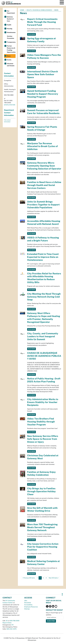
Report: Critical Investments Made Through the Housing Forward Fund (42, 22)
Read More (31, 34)
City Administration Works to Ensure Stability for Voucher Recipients (43, 402)
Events (9, 60)
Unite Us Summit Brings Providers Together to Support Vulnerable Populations (43, 205)
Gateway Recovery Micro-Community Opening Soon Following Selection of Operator (44, 166)
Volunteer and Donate (11, 65)
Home (22, 10)
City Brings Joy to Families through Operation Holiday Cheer (41, 491)
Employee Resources (31, 607)
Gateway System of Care (10, 19)
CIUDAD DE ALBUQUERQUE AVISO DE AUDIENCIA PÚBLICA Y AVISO (44, 356)
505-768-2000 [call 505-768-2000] (15, 621)
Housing (10, 29)
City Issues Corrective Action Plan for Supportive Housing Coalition (43, 547)
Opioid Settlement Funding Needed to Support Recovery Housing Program (43, 94)
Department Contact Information (9, 113)
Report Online (7, 623)
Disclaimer (28, 603)
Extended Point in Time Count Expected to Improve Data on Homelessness (43, 257)
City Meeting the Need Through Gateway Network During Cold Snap (44, 297)
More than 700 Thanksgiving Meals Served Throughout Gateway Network (42, 527)
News (9, 56)
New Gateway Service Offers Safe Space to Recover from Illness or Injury (43, 439)
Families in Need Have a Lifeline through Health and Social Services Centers (44, 185)
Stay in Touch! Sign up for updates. (54, 614)
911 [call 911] (13, 625)
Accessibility (28, 605)
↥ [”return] (62, 594)
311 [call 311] (7, 621)
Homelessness (11, 32)
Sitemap (27, 609)
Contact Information (9, 75)
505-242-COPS (12, 629)
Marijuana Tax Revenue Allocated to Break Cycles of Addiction (42, 146)
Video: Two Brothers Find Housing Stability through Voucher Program (41, 422)
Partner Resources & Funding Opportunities (11, 49)
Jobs (26, 601)
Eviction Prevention (11, 37)
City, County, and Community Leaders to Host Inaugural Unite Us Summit (43, 336)
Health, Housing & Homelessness (39, 10)
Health (9, 25)
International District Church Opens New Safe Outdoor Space (42, 74)
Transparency (11, 42)
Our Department (11, 12)
